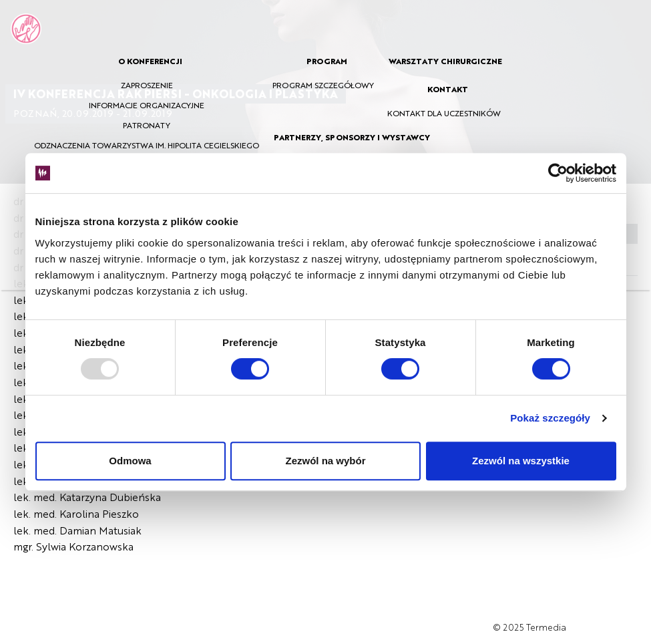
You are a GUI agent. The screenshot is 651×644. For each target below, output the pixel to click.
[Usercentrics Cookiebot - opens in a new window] (558, 173)
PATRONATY (147, 125)
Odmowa (130, 461)
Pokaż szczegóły (550, 418)
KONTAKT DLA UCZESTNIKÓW (444, 113)
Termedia (546, 627)
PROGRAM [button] (327, 61)
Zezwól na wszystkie (521, 461)
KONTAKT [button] (448, 89)
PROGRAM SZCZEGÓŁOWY (323, 85)
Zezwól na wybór (325, 461)
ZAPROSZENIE (147, 85)
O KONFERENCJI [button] (150, 61)
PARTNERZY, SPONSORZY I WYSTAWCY (352, 137)
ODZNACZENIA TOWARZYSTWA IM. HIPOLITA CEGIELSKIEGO (147, 145)
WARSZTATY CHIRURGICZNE (445, 61)
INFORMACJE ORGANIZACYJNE (147, 105)
